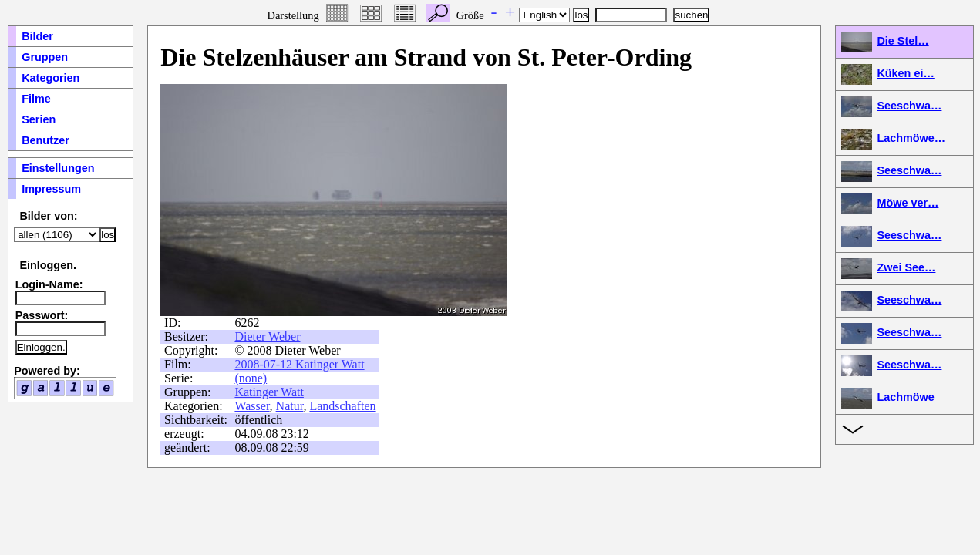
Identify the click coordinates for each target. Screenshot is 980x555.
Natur (290, 406)
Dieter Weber (267, 336)
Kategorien (51, 78)
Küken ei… (905, 73)
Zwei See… (906, 267)
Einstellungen (58, 168)
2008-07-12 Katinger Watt (299, 364)
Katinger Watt (269, 392)
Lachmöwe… (911, 138)
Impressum (51, 189)
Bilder (37, 36)
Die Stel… (903, 41)
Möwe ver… (908, 203)
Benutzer (45, 140)
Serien (39, 119)
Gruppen (45, 57)
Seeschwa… (909, 106)
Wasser (252, 406)
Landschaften (342, 406)
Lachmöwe (905, 397)
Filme (36, 99)
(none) (251, 378)
